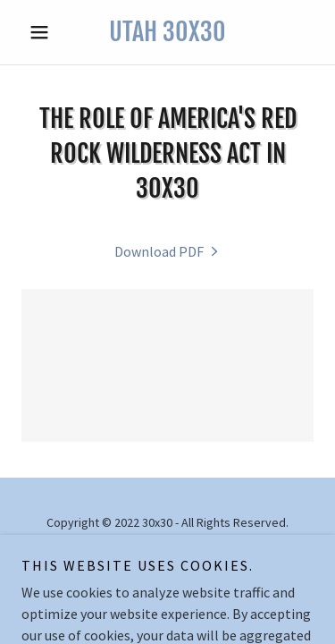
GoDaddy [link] (201, 563)
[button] (43, 32)
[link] (167, 32)
